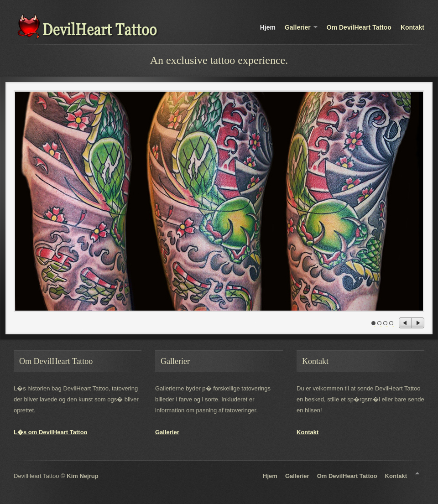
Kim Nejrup (82, 476)
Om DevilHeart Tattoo (359, 27)
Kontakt (412, 27)
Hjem (268, 27)
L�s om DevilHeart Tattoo (51, 432)
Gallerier (301, 28)
